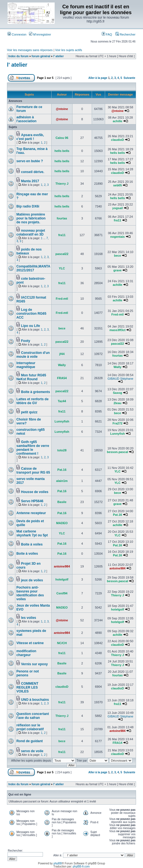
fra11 (117, 220)
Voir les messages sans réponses (30, 50)
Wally (62, 365)
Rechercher (125, 34)
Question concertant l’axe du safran (33, 716)
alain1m (62, 481)
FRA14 (117, 743)
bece (117, 256)
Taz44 (62, 401)
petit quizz (29, 412)
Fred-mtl (62, 299)
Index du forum (18, 56)
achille (117, 121)
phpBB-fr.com (81, 866)
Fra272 (117, 423)
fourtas (62, 218)
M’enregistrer (40, 34)
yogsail (118, 208)
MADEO (62, 523)
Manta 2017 (30, 181)
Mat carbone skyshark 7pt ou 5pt (32, 533)
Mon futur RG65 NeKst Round (31, 377)
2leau (117, 403)
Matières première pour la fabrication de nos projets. (31, 218)
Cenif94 (62, 593)
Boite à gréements (35, 392)
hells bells (62, 151)
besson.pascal (118, 452)
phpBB (58, 863)
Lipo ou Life (30, 326)
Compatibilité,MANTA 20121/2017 (33, 268)
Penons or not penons (28, 673)
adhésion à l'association (26, 119)
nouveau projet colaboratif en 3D (31, 232)
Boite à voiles (32, 544)
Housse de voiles (35, 492)
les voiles (28, 618)
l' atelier (58, 56)
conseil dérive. (32, 172)
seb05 (117, 185)
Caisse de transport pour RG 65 (33, 471)
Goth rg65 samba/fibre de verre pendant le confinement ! (33, 448)
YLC (62, 268)
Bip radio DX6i (28, 206)
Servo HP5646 (32, 501)
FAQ (107, 34)
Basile (62, 502)
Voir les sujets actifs (69, 50)
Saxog (117, 393)
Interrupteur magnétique (26, 365)
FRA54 (62, 378)
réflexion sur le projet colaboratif (30, 727)
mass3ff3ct (117, 330)
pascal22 (62, 254)
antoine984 (62, 566)
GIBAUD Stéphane (120, 379)
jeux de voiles (32, 580)
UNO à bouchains (35, 700)
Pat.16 (62, 470)
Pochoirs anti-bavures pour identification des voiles (30, 593)
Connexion (17, 34)
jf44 (62, 354)
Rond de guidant (30, 741)
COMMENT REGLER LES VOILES (27, 687)
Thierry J (62, 184)
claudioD (117, 140)
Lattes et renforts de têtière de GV (32, 401)
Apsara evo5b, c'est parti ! (30, 137)
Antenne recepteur (31, 513)
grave (117, 270)
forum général (41, 56)
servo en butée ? (30, 161)
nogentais (118, 237)
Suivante (129, 78)
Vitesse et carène (30, 643)
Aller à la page (98, 78)
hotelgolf (62, 579)
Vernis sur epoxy (34, 664)
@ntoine (62, 109)
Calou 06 (62, 138)
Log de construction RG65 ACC (31, 314)
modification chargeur (26, 653)
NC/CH (62, 643)
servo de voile (32, 751)
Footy (26, 341)
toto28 (62, 450)
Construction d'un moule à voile (33, 355)
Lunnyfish (62, 421)
